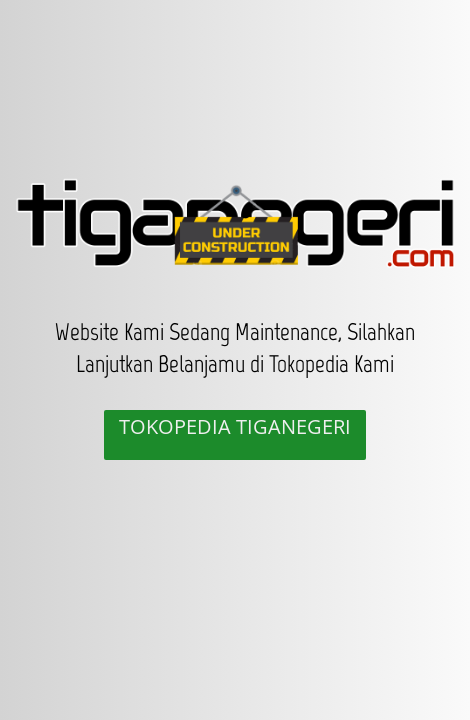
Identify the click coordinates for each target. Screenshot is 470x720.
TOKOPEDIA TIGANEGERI (235, 426)
